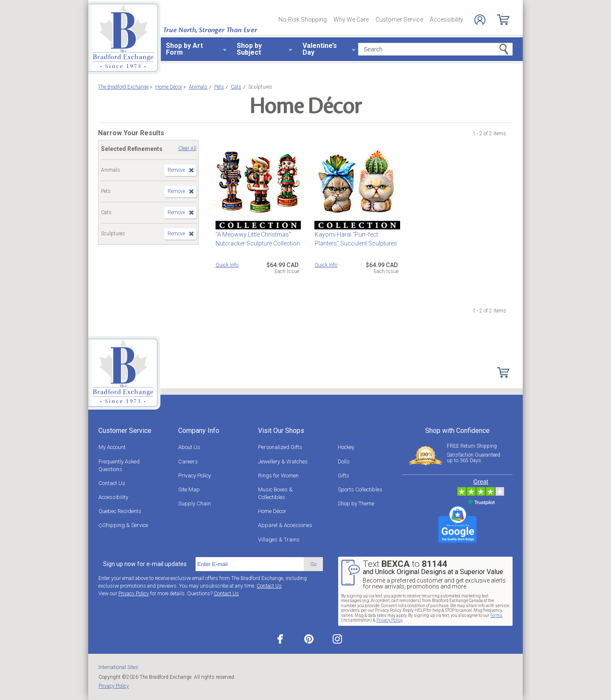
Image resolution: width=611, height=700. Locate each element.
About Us (189, 447)
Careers (188, 462)
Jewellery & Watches (283, 462)
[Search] (435, 49)
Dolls (344, 462)
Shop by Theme (356, 503)
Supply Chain (195, 503)
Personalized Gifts (280, 447)
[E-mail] (250, 564)
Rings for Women (278, 475)
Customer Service (399, 20)
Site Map (189, 489)
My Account (112, 447)
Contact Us (112, 483)
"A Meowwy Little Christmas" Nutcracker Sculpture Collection (258, 239)
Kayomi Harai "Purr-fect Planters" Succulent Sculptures (356, 239)
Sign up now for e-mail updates (145, 564)
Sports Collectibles (360, 489)
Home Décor (272, 511)
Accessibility (447, 20)
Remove (176, 170)
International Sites (118, 667)
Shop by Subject (249, 49)
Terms (496, 615)
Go (313, 564)
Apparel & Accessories (285, 525)
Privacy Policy (195, 475)
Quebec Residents (120, 511)
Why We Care (351, 20)
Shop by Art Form (184, 49)
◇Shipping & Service (123, 525)
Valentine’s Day (320, 49)
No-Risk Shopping (303, 20)
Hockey (346, 447)
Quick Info (227, 265)
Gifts (343, 475)
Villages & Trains (279, 540)
